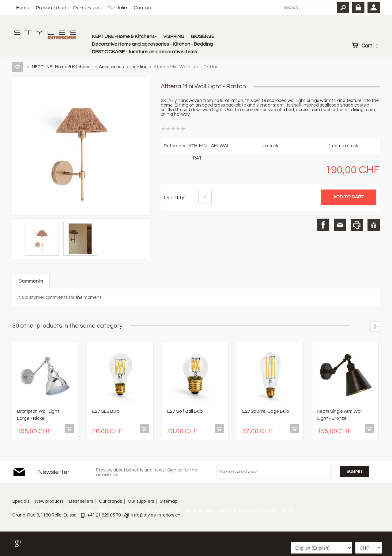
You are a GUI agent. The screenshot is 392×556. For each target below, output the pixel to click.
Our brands (110, 501)
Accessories (112, 67)
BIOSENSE (203, 36)
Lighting (139, 67)
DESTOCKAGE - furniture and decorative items (144, 52)
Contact (143, 8)
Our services (87, 8)
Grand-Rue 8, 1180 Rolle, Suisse (44, 515)
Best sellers (81, 501)
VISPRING (174, 36)
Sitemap (169, 501)
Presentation (51, 8)
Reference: (176, 146)
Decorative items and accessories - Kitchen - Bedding (152, 44)
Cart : (370, 46)
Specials (21, 501)
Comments (31, 281)
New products (49, 501)
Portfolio (117, 8)
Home (23, 8)
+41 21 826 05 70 (104, 515)
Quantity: (174, 198)
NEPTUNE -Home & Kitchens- (124, 36)
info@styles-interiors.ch (156, 515)
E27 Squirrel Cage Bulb (266, 411)
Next (375, 326)
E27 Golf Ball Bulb (185, 411)
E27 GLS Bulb (106, 411)
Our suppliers (141, 501)
